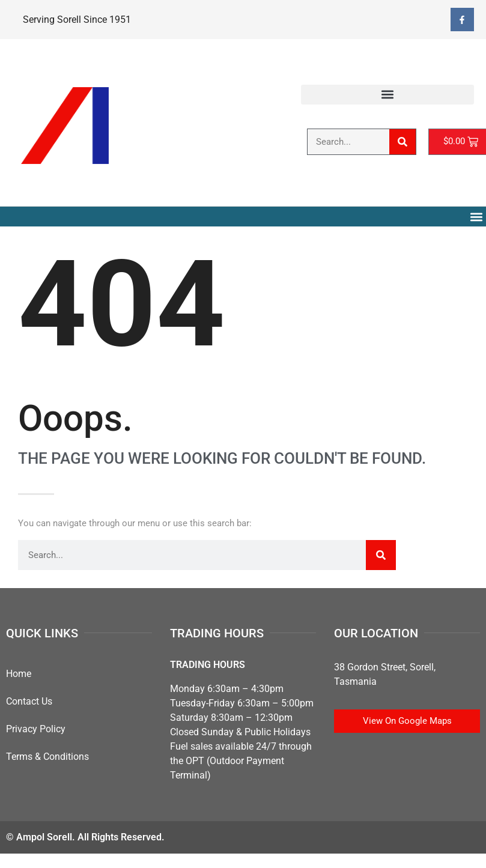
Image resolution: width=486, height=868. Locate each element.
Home (19, 674)
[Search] (402, 142)
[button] (387, 95)
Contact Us (29, 701)
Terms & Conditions (47, 757)
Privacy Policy (36, 729)
